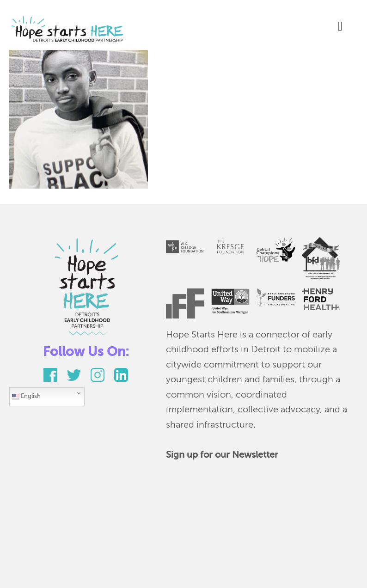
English (26, 397)
